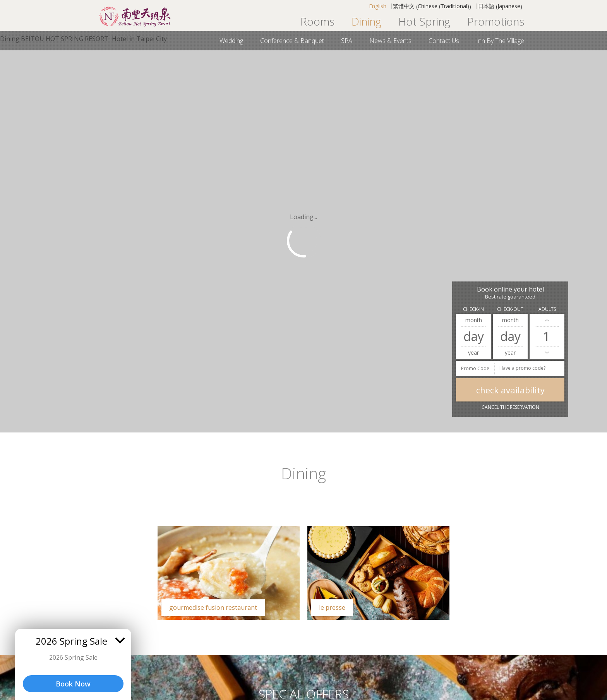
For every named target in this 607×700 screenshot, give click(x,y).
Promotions (496, 21)
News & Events (390, 41)
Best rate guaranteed (510, 297)
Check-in (473, 309)
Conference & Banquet (292, 41)
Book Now (73, 684)
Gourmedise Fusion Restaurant (213, 607)
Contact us (444, 41)
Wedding (231, 41)
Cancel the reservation (510, 407)
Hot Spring (424, 21)
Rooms (317, 21)
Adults (547, 309)
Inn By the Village (500, 41)
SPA (347, 41)
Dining (366, 21)
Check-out (510, 309)
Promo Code (475, 368)
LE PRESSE (332, 607)
